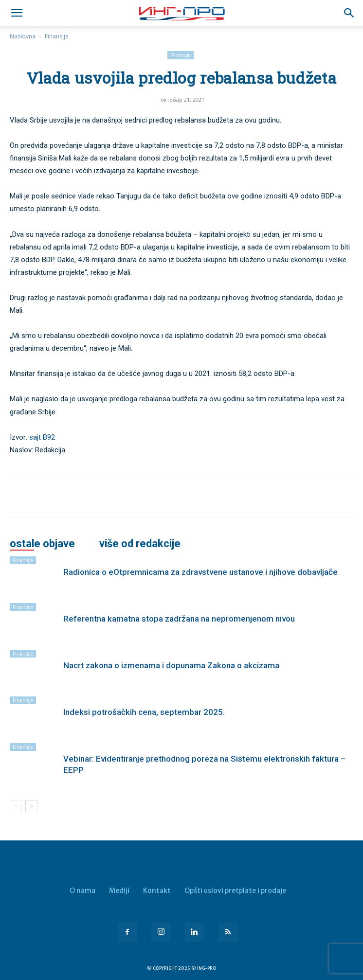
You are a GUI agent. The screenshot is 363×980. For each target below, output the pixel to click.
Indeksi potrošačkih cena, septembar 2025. (144, 712)
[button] (349, 13)
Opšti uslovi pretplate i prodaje (235, 891)
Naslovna (23, 36)
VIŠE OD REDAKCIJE (140, 544)
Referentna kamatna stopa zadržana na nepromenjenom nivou (179, 619)
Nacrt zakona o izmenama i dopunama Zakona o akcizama (171, 665)
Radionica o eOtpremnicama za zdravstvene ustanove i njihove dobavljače (200, 572)
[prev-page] (16, 806)
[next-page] (31, 806)
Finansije (57, 36)
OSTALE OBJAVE (42, 544)
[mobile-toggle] (17, 13)
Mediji (119, 891)
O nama (82, 891)
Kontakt (157, 891)
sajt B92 (42, 437)
